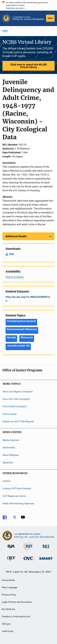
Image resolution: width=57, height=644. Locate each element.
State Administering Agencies (18, 503)
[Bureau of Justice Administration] (11, 549)
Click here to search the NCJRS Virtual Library (29, 66)
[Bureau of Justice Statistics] (28, 550)
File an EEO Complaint (15, 406)
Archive (7, 481)
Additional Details (16, 236)
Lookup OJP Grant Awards (17, 488)
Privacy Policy (9, 595)
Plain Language (9, 587)
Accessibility (8, 580)
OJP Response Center (14, 496)
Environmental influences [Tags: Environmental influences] (22, 329)
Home (5, 31)
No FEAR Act (8, 609)
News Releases (11, 455)
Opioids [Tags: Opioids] (11, 337)
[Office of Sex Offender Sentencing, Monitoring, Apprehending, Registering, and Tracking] (46, 560)
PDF (12, 254)
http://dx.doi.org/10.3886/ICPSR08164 (28, 299)
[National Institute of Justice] (46, 549)
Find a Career (10, 414)
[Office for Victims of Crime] (28, 561)
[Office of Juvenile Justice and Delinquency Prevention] (11, 561)
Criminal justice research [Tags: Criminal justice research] (21, 321)
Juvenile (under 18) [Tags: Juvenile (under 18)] (18, 346)
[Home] (28, 18)
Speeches (8, 462)
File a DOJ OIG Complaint (16, 399)
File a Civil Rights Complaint (18, 391)
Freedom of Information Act (16, 617)
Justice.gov (8, 631)
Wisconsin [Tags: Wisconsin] (27, 337)
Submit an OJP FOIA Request (18, 421)
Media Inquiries (11, 440)
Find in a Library (15, 277)
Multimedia (9, 447)
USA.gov (6, 624)
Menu (50, 18)
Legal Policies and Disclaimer (17, 602)
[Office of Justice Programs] (6, 18)
